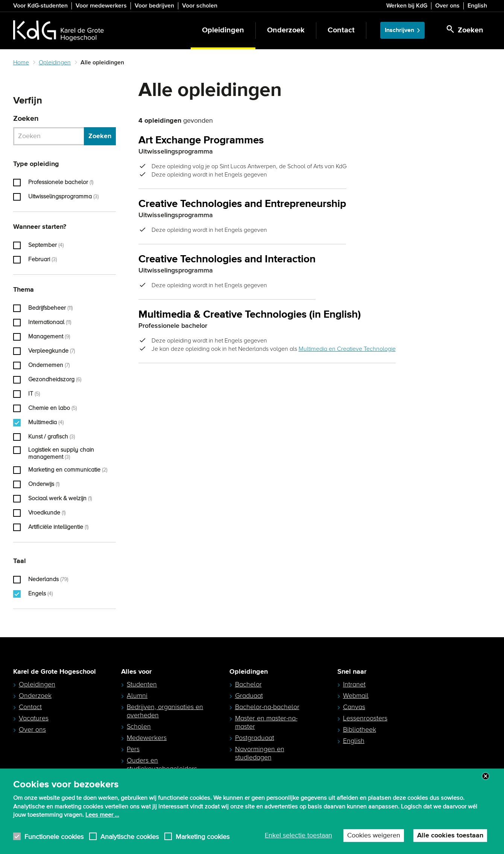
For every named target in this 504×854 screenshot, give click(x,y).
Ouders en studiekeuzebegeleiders (162, 764)
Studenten (142, 684)
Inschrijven (399, 30)
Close (486, 790)
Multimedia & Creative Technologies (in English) (250, 315)
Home (21, 62)
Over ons (447, 6)
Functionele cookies (54, 850)
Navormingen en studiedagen (260, 753)
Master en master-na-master (266, 722)
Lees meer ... (102, 828)
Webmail (356, 696)
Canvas (354, 707)
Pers (133, 749)
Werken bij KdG (407, 6)
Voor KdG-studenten (40, 6)
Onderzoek (286, 30)
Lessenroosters (365, 718)
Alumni (137, 696)
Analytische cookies (130, 850)
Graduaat (249, 696)
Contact (341, 30)
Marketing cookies (203, 850)
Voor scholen (200, 6)
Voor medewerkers (101, 6)
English (477, 6)
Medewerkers (147, 738)
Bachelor (248, 684)
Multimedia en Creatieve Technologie (347, 349)
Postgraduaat (255, 738)
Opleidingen (223, 30)
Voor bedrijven (154, 6)
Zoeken (26, 119)
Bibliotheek (360, 729)
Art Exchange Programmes (201, 141)
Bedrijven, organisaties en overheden (165, 711)
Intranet (354, 684)
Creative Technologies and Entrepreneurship (242, 204)
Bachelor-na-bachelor (267, 707)
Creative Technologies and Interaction (227, 260)
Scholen (139, 726)
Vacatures (34, 718)
